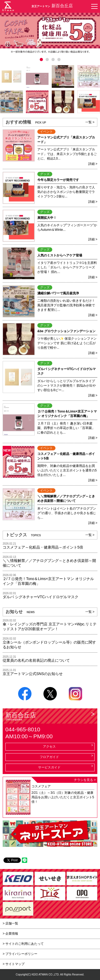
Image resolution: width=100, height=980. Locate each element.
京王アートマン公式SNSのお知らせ (33, 674)
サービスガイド (49, 767)
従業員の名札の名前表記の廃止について (36, 660)
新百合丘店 (50, 716)
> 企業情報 (10, 934)
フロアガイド (49, 757)
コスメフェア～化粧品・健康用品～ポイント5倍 (43, 547)
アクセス (49, 747)
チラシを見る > (85, 780)
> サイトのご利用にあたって (23, 944)
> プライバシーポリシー (20, 954)
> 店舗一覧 (10, 923)
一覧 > (90, 122)
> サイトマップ (14, 964)
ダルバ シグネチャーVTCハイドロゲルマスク (41, 597)
